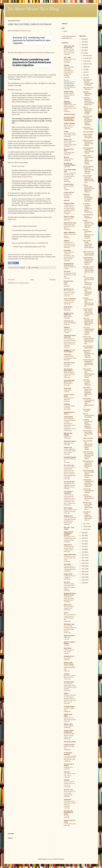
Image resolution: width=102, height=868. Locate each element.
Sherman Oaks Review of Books (69, 663)
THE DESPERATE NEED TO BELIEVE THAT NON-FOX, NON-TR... (88, 170)
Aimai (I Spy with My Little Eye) (69, 47)
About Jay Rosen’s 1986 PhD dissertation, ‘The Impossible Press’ (70, 568)
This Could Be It (68, 384)
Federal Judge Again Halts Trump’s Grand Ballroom (69, 226)
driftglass (67, 241)
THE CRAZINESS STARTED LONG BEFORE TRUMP (88, 151)
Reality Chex (68, 605)
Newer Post (12, 280)
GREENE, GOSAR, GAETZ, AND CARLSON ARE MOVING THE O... (88, 270)
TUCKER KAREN (88, 132)
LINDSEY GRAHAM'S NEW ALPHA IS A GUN (88, 497)
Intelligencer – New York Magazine (70, 351)
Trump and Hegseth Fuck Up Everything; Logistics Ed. (69, 374)
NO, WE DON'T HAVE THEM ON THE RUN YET (88, 433)
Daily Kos (67, 200)
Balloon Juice (68, 139)
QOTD (66, 284)
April (85, 78)
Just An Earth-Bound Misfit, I (68, 370)
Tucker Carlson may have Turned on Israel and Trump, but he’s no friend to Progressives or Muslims (70, 342)
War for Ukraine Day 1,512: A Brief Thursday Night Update (70, 143)
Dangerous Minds (69, 203)
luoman (50, 859)
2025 (83, 42)
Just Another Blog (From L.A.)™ (69, 381)
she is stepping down (39, 199)
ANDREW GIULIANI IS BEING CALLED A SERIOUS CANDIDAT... (88, 424)
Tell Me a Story (68, 724)
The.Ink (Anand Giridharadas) (69, 731)
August (85, 67)
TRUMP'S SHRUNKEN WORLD (87, 94)
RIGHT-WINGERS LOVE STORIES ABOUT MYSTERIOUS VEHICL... (88, 474)
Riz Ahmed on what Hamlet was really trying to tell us (69, 735)
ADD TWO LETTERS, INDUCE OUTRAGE (87, 382)
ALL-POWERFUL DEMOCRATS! (88, 347)
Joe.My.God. (68, 355)
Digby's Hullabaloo (69, 233)
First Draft (67, 271)
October (86, 61)
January (86, 529)
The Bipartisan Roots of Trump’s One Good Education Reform (70, 538)
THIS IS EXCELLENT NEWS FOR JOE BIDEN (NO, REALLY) (88, 189)
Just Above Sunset (69, 363)
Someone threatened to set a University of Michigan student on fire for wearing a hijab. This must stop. (70, 698)
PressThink (67, 564)
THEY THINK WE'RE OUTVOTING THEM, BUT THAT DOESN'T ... (88, 245)
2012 (83, 555)
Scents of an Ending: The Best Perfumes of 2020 (70, 667)
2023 (83, 47)
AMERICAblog (68, 92)
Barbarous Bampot (69, 726)
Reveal (66, 613)
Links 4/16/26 (67, 437)
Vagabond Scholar (69, 745)
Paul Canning (68, 508)
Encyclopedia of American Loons (69, 264)
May (85, 75)
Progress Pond (68, 574)
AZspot (66, 131)
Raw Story (67, 582)
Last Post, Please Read (70, 824)
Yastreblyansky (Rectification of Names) (69, 812)
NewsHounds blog (69, 482)
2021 (83, 53)
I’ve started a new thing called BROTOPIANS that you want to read (70, 758)
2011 (83, 558)
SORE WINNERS (88, 438)
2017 (83, 541)
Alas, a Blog (67, 57)
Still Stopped (67, 364)
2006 (83, 572)
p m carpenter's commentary (68, 492)
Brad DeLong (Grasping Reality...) (70, 164)
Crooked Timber (69, 184)
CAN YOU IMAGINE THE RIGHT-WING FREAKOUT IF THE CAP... (88, 322)
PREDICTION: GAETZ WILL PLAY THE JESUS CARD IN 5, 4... (88, 506)
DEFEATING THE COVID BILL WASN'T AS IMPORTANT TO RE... (88, 465)
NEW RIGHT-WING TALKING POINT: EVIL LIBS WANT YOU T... (87, 516)
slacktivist (67, 674)
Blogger (62, 859)
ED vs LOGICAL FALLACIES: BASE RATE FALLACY (69, 292)
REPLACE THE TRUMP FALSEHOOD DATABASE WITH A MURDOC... (88, 121)
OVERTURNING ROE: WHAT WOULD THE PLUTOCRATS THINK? (88, 312)
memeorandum (68, 417)
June (85, 72)
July (85, 69)
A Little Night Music (69, 152)
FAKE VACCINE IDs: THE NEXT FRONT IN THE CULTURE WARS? (88, 455)
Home (32, 280)
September (86, 64)
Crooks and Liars (69, 192)
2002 (83, 583)
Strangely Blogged (69, 707)
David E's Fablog (69, 217)
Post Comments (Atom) (22, 283)
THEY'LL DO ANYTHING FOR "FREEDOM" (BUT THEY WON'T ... (87, 291)
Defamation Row (68, 767)
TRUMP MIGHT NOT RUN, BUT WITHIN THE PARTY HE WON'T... (88, 261)
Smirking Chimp (69, 682)
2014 (83, 549)
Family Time (67, 308)
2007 (83, 569)
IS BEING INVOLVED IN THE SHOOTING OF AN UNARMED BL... (88, 302)
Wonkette (67, 780)
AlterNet (66, 80)
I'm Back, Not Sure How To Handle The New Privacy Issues (69, 51)
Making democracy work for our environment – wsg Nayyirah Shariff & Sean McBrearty (69, 255)
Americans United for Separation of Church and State (69, 119)
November (86, 58)
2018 (83, 538)
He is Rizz (67, 816)
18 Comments (35, 268)
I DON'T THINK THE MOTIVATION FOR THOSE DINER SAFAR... (88, 445)
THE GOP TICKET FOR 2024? (88, 88)
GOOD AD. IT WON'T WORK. (88, 128)
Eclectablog (67, 250)
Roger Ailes (67, 637)
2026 (83, 39)
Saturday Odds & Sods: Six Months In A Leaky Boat (70, 275)
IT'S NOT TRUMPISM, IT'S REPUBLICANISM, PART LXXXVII (88, 234)
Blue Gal (66, 157)
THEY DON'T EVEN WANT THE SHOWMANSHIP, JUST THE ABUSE (88, 373)
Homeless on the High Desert (69, 314)
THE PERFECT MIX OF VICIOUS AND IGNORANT (88, 83)
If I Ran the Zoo (69, 321)
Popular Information (70, 555)
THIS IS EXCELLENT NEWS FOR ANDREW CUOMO (88, 111)
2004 (83, 577)
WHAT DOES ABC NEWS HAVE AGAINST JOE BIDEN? (88, 143)
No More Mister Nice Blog (33, 9)
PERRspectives (68, 516)
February (86, 526)
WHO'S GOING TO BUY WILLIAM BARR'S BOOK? (88, 253)
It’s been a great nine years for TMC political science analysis (70, 451)
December (86, 56)
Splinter (66, 693)
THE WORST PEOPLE (87, 410)
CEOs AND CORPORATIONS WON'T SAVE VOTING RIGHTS (88, 331)
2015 (83, 547)
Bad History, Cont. (69, 443)
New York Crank (69, 465)
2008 (83, 566)
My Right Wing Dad (70, 457)
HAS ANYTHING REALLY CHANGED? (88, 216)
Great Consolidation (70, 299)
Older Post (53, 280)
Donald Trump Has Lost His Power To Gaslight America (69, 548)
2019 (83, 535)
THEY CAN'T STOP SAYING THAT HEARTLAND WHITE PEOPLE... (88, 160)
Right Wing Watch (69, 636)
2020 (83, 533)
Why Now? (67, 772)
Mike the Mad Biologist (68, 434)
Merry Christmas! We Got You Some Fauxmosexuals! (69, 793)
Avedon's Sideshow (69, 123)
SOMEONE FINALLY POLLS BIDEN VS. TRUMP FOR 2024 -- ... (88, 198)
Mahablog (67, 404)
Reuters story (26, 31)
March (85, 524)
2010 (83, 561)
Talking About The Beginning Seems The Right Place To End (70, 485)
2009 (83, 563)
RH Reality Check (69, 624)
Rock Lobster (67, 658)
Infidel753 (67, 327)
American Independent (68, 102)
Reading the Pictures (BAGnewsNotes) (70, 594)
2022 (83, 50)
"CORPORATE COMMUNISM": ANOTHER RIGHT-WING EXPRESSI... (88, 483)
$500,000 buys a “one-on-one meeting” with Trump (70, 558)
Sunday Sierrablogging (70, 323)
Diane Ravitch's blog (70, 223)
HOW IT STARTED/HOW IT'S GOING (88, 415)
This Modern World (70, 742)
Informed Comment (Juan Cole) (70, 336)
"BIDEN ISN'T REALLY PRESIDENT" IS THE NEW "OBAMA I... (88, 354)
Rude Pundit (68, 648)
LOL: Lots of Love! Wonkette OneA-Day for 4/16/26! (69, 783)
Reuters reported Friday (25, 177)
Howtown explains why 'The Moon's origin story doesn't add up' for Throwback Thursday (70, 176)
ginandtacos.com (69, 289)
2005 (83, 574)
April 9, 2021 (42, 247)
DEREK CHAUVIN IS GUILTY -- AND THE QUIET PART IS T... (88, 224)
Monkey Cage (68, 448)
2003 (83, 580)
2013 (83, 552)
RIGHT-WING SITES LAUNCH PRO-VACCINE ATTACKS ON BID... (88, 340)
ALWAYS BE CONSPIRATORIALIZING (88, 491)
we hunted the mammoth (68, 754)
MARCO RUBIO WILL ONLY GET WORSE (88, 136)
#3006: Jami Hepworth (70, 267)
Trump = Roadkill (69, 218)
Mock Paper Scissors (70, 441)
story (32, 52)
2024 (83, 45)
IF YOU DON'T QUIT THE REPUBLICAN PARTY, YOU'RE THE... (88, 179)
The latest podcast (69, 159)
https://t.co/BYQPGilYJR (40, 243)
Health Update (68, 390)
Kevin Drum (68, 388)
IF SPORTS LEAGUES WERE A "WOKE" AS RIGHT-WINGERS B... (88, 208)
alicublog (66, 65)
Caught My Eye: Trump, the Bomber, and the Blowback (69, 598)
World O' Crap (68, 790)
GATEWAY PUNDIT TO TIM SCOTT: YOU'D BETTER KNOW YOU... (88, 101)
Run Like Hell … (68, 316)
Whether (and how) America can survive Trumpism (69, 95)
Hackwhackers (68, 307)
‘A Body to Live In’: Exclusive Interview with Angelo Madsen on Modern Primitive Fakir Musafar (69, 208)
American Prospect (69, 114)
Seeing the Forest (69, 656)
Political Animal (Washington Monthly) (69, 534)
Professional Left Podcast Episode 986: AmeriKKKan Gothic (69, 244)
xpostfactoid (67, 800)
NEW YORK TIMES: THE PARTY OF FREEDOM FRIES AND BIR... (87, 392)
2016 (83, 544)
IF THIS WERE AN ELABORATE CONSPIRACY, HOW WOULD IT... (88, 363)
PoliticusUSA (68, 545)
